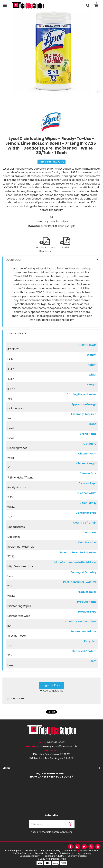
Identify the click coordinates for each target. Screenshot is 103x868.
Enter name (52, 820)
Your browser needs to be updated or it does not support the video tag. (52, 795)
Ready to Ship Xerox (45, 853)
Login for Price (52, 685)
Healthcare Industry (53, 856)
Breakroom (31, 851)
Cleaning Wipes (59, 221)
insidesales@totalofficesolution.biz (57, 746)
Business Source (89, 851)
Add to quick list (52, 691)
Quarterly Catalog (77, 856)
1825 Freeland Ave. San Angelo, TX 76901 (52, 758)
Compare (14, 699)
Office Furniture (23, 853)
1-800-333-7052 (56, 742)
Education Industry (30, 856)
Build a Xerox (66, 853)
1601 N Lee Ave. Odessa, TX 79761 (52, 754)
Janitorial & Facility (50, 851)
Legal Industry (84, 853)
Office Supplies (13, 851)
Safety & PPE (70, 851)
